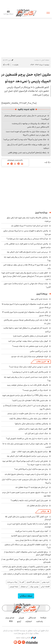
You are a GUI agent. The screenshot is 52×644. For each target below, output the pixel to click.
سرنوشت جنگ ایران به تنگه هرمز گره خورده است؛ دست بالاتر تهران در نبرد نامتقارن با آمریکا (27, 133)
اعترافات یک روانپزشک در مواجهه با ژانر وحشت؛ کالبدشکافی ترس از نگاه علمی (30, 125)
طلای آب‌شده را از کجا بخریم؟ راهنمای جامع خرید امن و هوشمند (29, 525)
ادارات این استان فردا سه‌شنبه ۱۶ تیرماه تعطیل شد (29, 226)
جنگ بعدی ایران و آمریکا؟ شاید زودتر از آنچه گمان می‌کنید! (25, 139)
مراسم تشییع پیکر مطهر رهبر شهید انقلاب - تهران (30, 452)
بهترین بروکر (34, 587)
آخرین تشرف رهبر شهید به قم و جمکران (33, 429)
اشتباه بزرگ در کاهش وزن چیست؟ (35, 390)
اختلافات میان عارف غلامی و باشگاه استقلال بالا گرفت (29, 419)
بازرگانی (43, 511)
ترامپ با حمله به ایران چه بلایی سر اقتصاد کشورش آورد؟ (27, 439)
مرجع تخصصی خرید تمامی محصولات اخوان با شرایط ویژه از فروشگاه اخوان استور (27, 553)
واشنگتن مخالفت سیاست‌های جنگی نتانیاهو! (31, 424)
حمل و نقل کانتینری (33, 582)
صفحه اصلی (45, 60)
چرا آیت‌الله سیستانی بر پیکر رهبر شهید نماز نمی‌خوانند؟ (27, 239)
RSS (11, 621)
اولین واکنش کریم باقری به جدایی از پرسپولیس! (30, 372)
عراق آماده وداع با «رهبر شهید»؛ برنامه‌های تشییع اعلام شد (26, 474)
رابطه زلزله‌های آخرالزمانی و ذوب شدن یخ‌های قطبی (27, 153)
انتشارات (29, 621)
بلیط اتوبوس (14, 587)
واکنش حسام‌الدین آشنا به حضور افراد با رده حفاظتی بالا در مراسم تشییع (28, 246)
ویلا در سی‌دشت (12, 582)
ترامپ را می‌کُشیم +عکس (39, 351)
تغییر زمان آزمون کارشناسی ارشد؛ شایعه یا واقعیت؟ (29, 500)
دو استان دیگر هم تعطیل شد (37, 506)
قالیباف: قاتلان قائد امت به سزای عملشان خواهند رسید (27, 385)
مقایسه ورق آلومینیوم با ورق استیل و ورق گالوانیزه (30, 536)
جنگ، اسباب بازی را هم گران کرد (36, 433)
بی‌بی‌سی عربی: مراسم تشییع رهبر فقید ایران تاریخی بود (27, 252)
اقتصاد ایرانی (45, 587)
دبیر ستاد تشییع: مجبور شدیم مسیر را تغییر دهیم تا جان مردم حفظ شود (27, 494)
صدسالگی (32, 618)
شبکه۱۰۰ (43, 618)
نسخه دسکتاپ (26, 596)
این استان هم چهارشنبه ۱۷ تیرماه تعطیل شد (32, 487)
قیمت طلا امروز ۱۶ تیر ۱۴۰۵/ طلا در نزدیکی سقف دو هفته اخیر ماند (27, 267)
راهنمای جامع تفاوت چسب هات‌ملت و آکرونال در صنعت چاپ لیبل (27, 575)
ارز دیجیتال (24, 587)
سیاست (37, 60)
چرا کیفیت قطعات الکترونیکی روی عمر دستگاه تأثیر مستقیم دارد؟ (28, 546)
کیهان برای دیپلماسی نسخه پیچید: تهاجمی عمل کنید (28, 341)
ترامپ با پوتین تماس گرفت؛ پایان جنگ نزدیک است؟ (28, 367)
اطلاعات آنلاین (26, 13)
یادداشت (40, 621)
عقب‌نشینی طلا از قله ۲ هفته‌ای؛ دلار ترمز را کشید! (30, 400)
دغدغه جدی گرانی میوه (39, 299)
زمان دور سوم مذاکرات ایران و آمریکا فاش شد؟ (31, 469)
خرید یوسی (46, 582)
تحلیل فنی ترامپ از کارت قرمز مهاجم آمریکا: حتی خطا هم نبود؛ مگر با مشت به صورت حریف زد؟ (26, 463)
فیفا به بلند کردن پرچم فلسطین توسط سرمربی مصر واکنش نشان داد (27, 322)
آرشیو (19, 621)
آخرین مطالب (41, 362)
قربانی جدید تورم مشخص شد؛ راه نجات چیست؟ (30, 346)
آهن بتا (22, 582)
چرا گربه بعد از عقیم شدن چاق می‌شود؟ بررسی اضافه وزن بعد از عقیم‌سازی (26, 561)
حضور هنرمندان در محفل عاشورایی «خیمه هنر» (31, 336)
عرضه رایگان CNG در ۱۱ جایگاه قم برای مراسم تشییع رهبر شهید (25, 395)
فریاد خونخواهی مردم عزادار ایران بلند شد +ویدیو (30, 356)
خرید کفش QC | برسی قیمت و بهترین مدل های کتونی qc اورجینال (28, 518)
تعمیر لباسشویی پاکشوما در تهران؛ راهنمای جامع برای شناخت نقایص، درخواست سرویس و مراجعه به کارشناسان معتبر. (27, 568)
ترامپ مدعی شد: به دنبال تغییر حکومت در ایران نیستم (28, 413)
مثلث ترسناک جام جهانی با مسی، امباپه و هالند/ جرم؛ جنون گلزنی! (27, 285)
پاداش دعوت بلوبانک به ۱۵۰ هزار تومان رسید (32, 540)
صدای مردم (10, 618)
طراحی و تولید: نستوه (26, 638)
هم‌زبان (21, 618)
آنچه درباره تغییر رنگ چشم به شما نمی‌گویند (32, 531)
